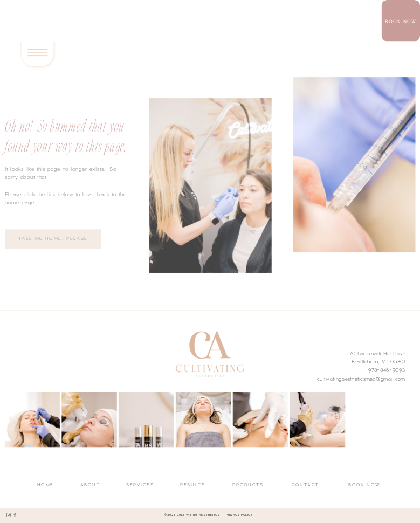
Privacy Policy (239, 514)
